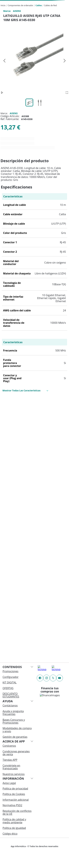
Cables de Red (50, 5)
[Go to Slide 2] (40, 102)
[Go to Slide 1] (29, 102)
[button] (34, 61)
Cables (39, 5)
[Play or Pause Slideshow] (2, 93)
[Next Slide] (65, 61)
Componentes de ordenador (21, 5)
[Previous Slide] (4, 61)
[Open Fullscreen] (67, 93)
